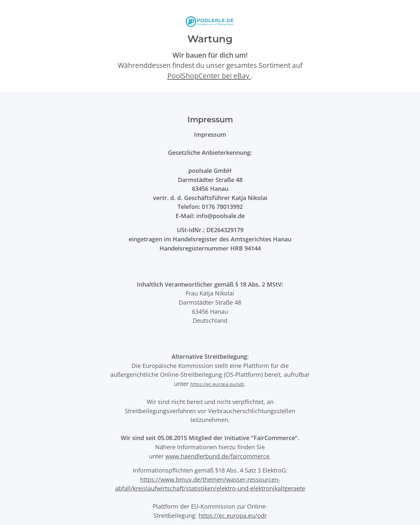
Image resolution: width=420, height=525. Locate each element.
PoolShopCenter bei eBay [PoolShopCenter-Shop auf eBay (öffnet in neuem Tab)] (209, 76)
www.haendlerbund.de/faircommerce (217, 456)
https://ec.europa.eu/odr (217, 384)
